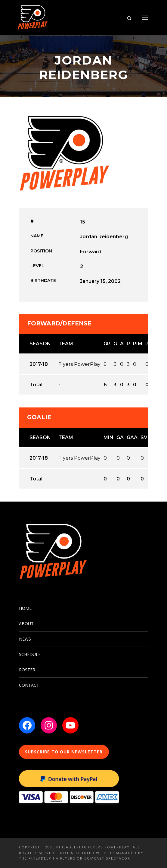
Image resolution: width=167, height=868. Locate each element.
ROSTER (27, 670)
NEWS (25, 639)
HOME (25, 608)
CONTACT (29, 685)
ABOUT (26, 624)
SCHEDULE (30, 654)
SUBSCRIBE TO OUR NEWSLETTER (64, 752)
